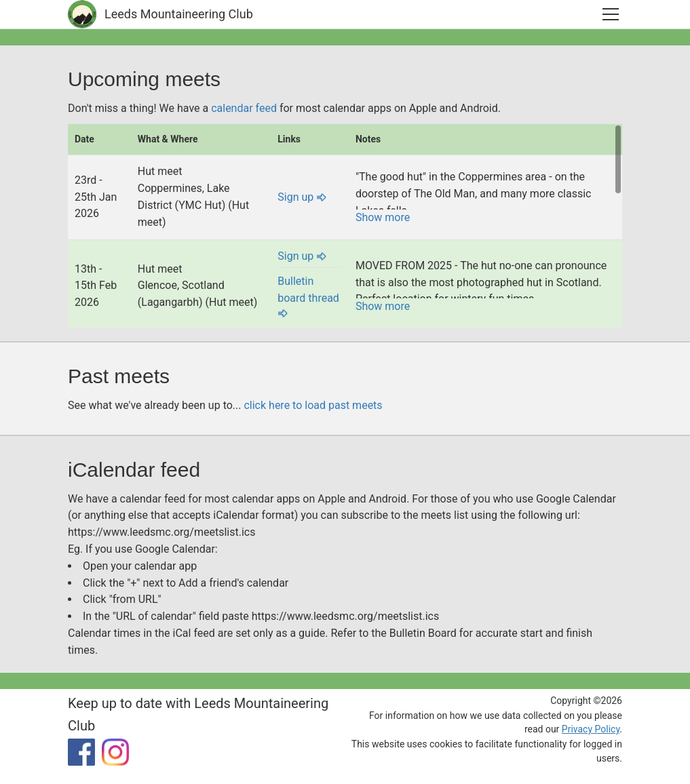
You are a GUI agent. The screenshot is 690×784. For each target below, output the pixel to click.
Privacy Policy (591, 729)
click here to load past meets (313, 405)
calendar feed (244, 108)
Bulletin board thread (308, 297)
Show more (383, 217)
